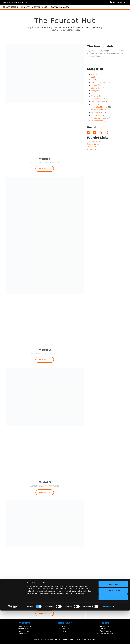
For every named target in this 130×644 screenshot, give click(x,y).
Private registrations (100, 118)
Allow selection (113, 624)
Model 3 (45, 350)
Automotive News (99, 82)
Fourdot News (97, 99)
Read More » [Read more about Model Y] (45, 169)
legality (94, 104)
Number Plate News (100, 110)
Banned (94, 85)
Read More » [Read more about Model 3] (45, 360)
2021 (93, 80)
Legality (25, 7)
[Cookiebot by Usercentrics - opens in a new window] (13, 640)
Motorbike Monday (99, 107)
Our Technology (40, 7)
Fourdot (94, 96)
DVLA (93, 93)
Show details (107, 640)
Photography (96, 115)
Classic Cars (96, 88)
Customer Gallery (60, 7)
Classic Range (93, 144)
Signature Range (94, 141)
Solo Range (92, 147)
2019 (93, 74)
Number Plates (97, 112)
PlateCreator (92, 149)
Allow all (113, 617)
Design (94, 91)
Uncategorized (97, 121)
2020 (93, 77)
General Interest (98, 102)
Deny (113, 631)
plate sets (121, 2)
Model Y (45, 159)
